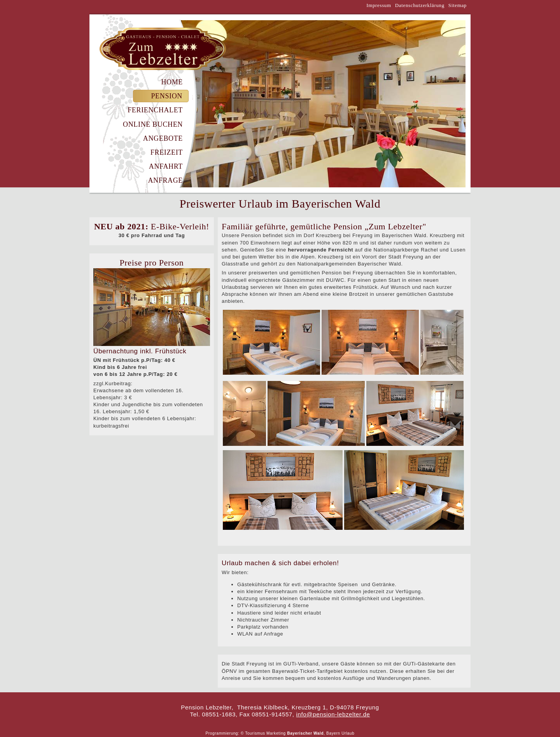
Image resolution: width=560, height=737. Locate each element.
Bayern (333, 733)
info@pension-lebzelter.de (333, 714)
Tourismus (255, 733)
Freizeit (167, 152)
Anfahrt (166, 166)
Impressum (379, 5)
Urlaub (348, 733)
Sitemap (458, 5)
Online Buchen (153, 124)
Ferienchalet (155, 110)
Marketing (276, 733)
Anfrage (165, 180)
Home (172, 82)
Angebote (163, 138)
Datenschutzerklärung (420, 5)
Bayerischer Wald (305, 733)
